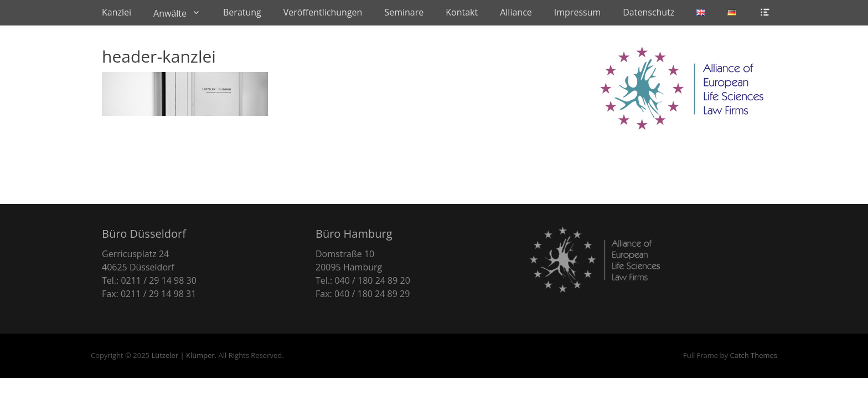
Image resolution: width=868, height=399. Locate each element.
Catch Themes (753, 355)
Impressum (577, 12)
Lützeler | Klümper (183, 355)
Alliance (516, 12)
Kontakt (462, 12)
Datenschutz (649, 12)
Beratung (242, 12)
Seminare (404, 12)
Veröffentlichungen (323, 12)
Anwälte (170, 13)
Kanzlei (117, 12)
